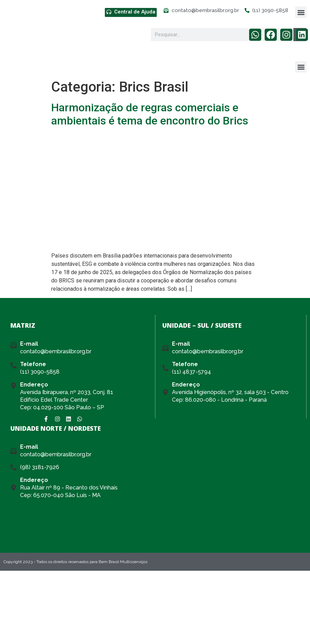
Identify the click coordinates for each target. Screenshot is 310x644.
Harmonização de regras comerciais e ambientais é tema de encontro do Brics (150, 114)
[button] (301, 12)
